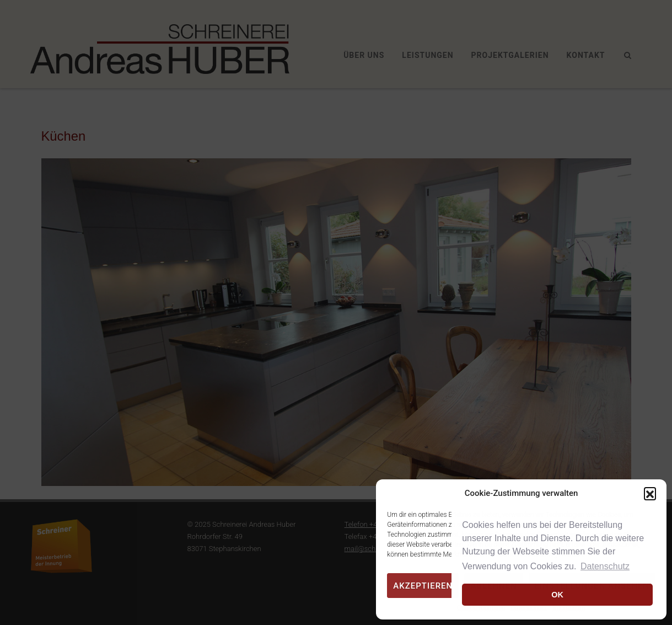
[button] (650, 493)
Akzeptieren (423, 586)
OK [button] (557, 595)
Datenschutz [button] (605, 566)
